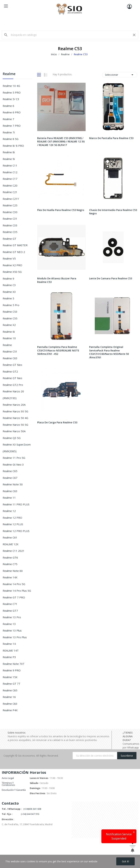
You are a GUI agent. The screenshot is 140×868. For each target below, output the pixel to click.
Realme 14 (9, 644)
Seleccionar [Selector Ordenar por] (120, 75)
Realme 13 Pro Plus (15, 637)
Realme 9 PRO (12, 670)
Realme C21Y (11, 199)
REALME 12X (11, 544)
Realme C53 (10, 312)
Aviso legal (8, 778)
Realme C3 (9, 285)
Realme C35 (10, 232)
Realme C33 (10, 225)
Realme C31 (10, 219)
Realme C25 (10, 205)
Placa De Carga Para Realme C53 (57, 422)
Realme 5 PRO (12, 92)
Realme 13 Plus (12, 630)
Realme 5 (8, 298)
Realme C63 (10, 358)
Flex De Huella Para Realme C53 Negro (61, 210)
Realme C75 (10, 564)
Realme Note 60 (13, 571)
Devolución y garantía (14, 790)
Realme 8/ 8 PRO (13, 146)
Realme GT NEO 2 (14, 252)
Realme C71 (10, 604)
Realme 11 (9, 498)
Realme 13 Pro (12, 617)
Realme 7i (9, 132)
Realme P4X (10, 710)
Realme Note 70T (14, 664)
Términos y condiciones (8, 784)
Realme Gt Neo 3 (13, 464)
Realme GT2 (10, 371)
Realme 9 (8, 278)
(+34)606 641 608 (32, 809)
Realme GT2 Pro (13, 385)
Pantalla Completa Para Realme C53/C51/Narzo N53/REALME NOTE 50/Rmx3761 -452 (58, 350)
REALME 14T (11, 650)
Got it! (125, 861)
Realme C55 (10, 318)
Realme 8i (9, 152)
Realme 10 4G (11, 86)
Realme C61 (10, 537)
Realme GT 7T (12, 684)
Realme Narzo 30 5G (15, 411)
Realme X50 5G (12, 272)
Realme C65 (10, 471)
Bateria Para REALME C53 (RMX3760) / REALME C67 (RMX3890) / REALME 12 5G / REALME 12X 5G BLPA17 (61, 142)
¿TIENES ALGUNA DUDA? (128, 736)
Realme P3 (9, 657)
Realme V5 (9, 258)
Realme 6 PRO (12, 112)
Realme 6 (8, 106)
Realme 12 (9, 511)
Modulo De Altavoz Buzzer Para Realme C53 (57, 280)
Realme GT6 (10, 557)
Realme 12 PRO (12, 518)
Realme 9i (9, 159)
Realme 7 (8, 119)
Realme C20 (10, 185)
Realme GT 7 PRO (14, 597)
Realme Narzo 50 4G (15, 418)
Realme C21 (10, 192)
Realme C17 (10, 179)
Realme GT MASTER (15, 245)
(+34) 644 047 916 (30, 814)
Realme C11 (10, 165)
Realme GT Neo (12, 365)
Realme (9, 74)
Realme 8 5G (11, 139)
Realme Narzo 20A (14, 405)
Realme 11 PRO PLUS (16, 504)
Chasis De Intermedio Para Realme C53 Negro (113, 212)
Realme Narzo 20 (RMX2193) (13, 395)
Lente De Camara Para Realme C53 (111, 278)
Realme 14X (10, 577)
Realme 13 (9, 624)
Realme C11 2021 (14, 551)
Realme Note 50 (13, 484)
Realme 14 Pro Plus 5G (17, 591)
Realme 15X (10, 677)
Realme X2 (9, 325)
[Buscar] (70, 35)
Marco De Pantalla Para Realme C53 (111, 138)
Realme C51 (10, 351)
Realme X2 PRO (12, 265)
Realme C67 (10, 478)
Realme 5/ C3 (11, 99)
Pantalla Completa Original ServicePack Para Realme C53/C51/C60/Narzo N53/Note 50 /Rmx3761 (109, 352)
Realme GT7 (10, 611)
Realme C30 (10, 212)
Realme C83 (10, 704)
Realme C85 (10, 690)
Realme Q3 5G (12, 438)
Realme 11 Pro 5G (14, 458)
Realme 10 (9, 338)
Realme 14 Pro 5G (14, 584)
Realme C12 (10, 172)
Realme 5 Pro (11, 305)
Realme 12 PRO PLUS (16, 531)
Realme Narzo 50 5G (15, 425)
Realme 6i (9, 332)
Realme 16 (9, 697)
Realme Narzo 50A (14, 431)
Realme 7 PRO (12, 126)
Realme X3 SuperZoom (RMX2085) (17, 448)
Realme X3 (9, 292)
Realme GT (9, 239)
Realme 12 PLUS (13, 524)
